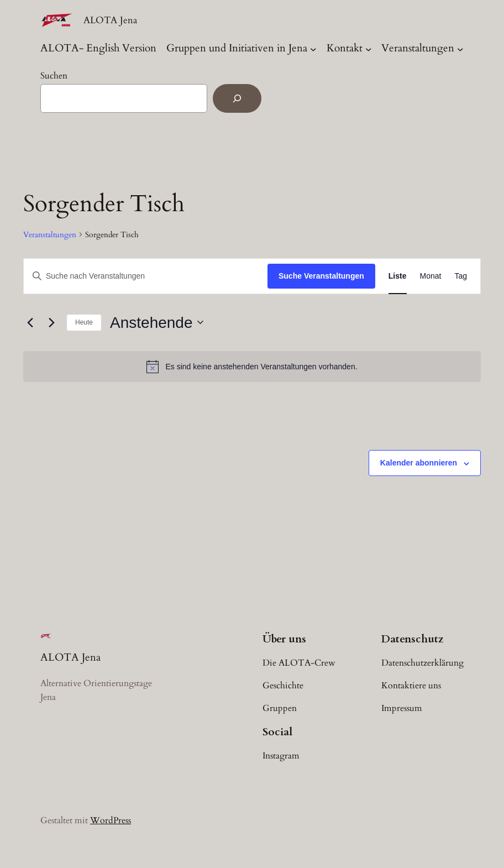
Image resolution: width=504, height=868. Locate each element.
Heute (84, 322)
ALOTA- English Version (98, 48)
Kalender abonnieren (419, 463)
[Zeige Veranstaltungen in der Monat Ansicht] (431, 276)
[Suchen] (237, 99)
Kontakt (345, 48)
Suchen (54, 76)
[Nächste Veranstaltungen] (51, 322)
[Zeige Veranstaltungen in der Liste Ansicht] (398, 276)
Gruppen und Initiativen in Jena (237, 48)
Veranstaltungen (418, 48)
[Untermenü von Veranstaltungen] (460, 49)
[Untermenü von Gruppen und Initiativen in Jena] (313, 49)
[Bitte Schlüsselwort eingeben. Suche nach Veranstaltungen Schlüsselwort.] (146, 276)
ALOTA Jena (110, 20)
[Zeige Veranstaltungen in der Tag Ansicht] (461, 276)
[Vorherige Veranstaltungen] (30, 322)
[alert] (252, 367)
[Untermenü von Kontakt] (369, 49)
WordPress (111, 820)
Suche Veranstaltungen (321, 276)
